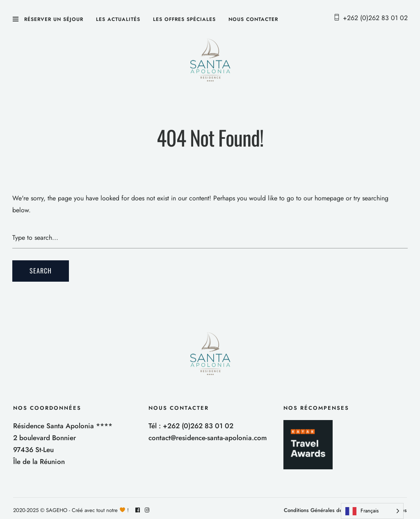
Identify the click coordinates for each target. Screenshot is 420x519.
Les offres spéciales (184, 19)
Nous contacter (253, 19)
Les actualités (118, 19)
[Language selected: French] (372, 511)
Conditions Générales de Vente (321, 510)
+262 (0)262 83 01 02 (375, 18)
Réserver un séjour (54, 19)
